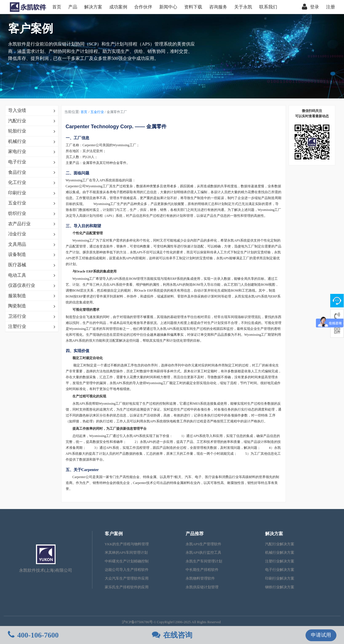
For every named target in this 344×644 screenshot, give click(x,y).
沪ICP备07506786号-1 (139, 622)
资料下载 (193, 7)
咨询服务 (218, 7)
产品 (73, 7)
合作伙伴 (143, 7)
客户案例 (114, 534)
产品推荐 (195, 534)
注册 (331, 7)
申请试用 (321, 635)
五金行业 (97, 112)
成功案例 (118, 7)
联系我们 (268, 7)
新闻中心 (168, 7)
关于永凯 (243, 7)
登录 (310, 7)
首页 (57, 7)
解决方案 (93, 7)
